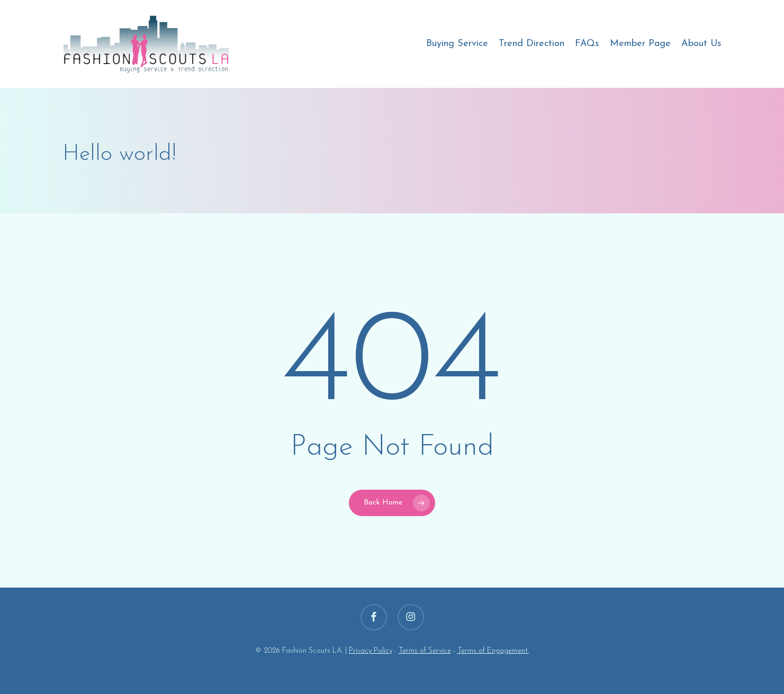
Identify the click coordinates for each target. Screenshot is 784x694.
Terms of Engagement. (493, 651)
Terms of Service (425, 651)
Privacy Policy (371, 651)
